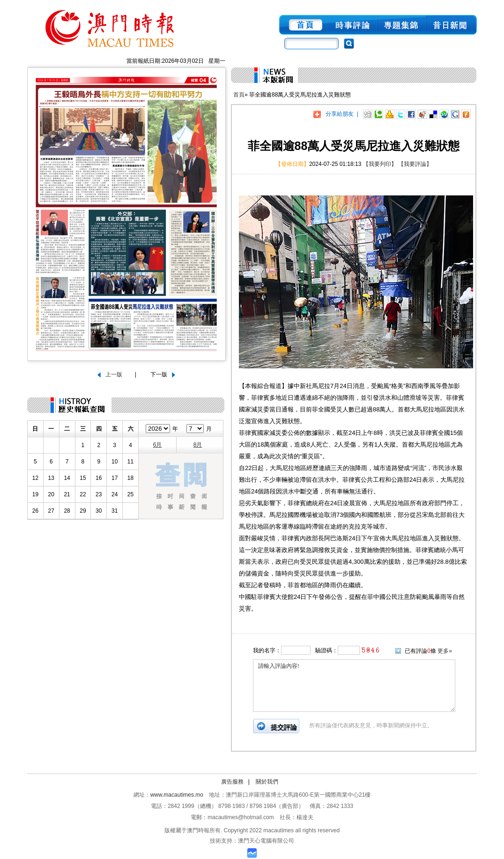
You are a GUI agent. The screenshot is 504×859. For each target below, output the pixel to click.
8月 (198, 445)
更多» (445, 651)
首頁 (239, 95)
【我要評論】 (415, 164)
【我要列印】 (380, 164)
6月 (158, 445)
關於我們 (267, 782)
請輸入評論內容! (354, 686)
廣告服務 (232, 782)
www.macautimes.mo (177, 795)
